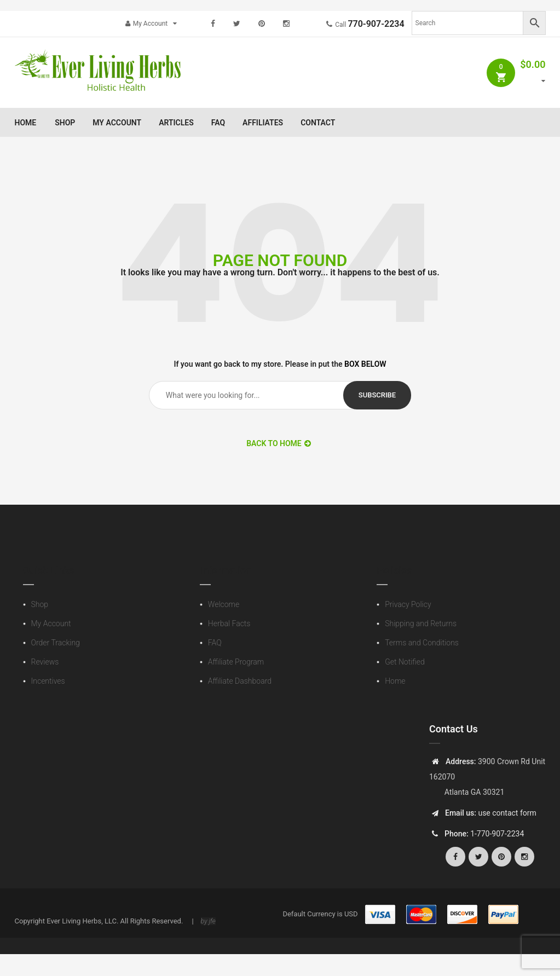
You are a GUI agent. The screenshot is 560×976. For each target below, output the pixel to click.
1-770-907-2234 (497, 834)
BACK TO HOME (279, 443)
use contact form (506, 813)
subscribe (377, 395)
